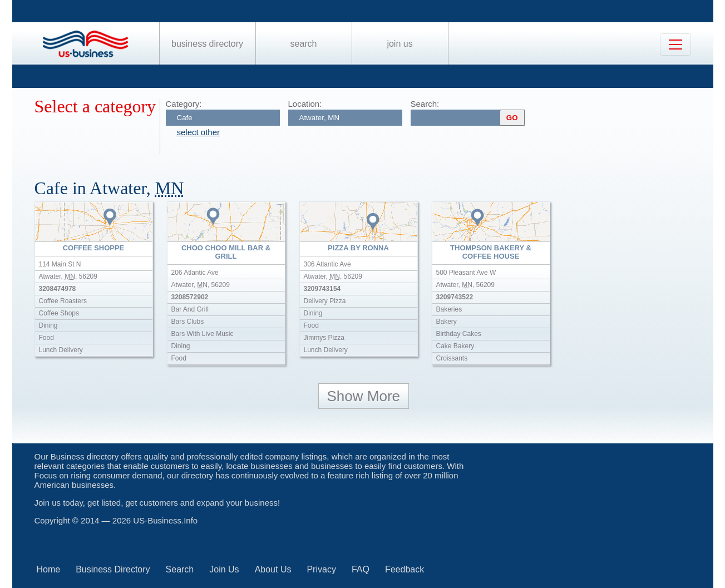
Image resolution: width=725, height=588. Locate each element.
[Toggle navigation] (675, 45)
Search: (425, 104)
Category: (184, 104)
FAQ (361, 569)
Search (303, 44)
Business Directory (207, 44)
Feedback (405, 569)
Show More (364, 396)
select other (199, 132)
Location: (305, 104)
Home (49, 569)
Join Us (400, 44)
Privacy (321, 569)
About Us (273, 569)
